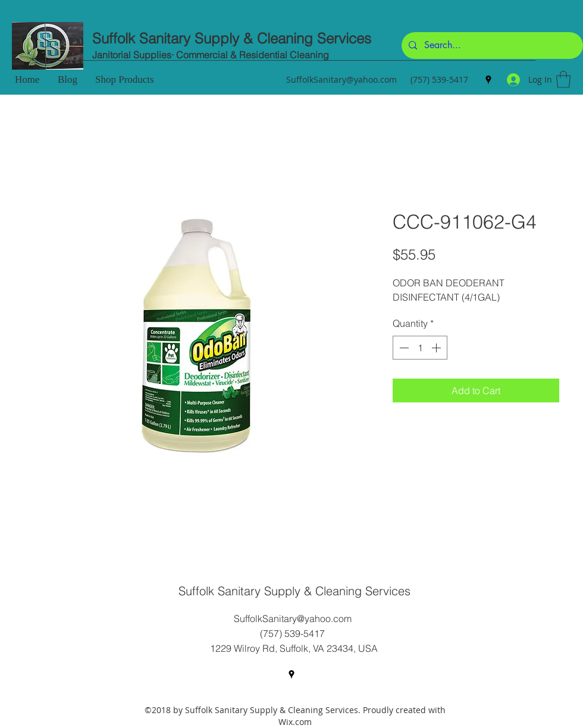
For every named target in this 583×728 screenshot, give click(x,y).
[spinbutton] (420, 348)
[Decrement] (403, 348)
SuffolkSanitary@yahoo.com (341, 79)
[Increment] (437, 348)
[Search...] (491, 46)
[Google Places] (488, 80)
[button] (563, 79)
